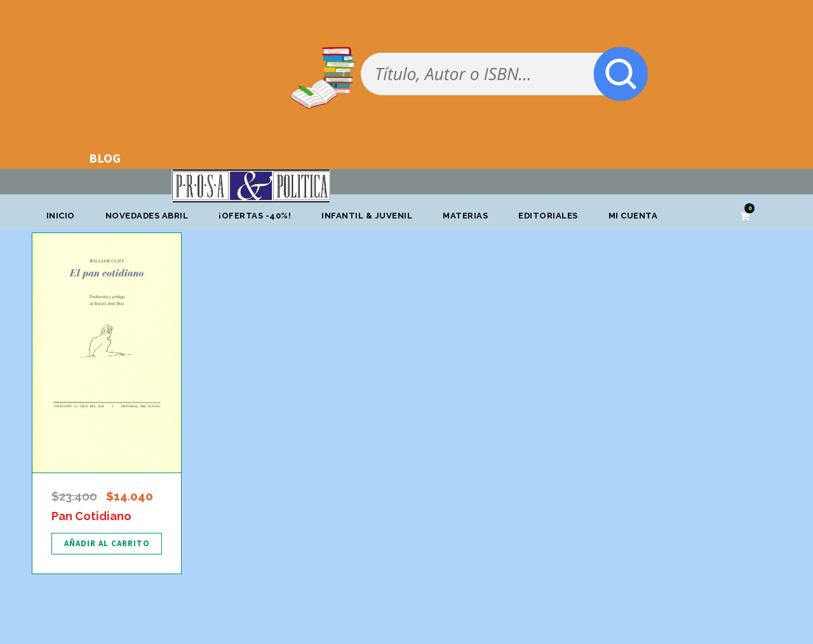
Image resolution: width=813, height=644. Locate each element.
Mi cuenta (633, 216)
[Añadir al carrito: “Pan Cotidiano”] (107, 544)
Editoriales (548, 216)
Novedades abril (147, 216)
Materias (465, 216)
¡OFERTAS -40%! (255, 216)
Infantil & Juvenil (367, 216)
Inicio (61, 216)
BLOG (105, 158)
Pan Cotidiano (91, 516)
